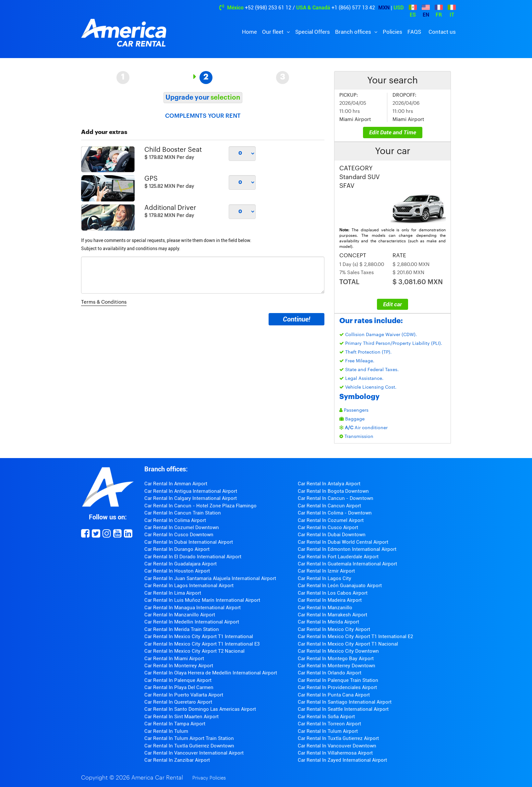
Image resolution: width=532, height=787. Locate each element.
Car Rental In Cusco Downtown (179, 535)
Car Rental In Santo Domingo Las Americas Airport (200, 709)
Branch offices (354, 32)
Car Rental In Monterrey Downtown (337, 666)
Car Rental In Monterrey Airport (179, 666)
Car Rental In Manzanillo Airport (180, 615)
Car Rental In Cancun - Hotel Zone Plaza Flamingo (200, 506)
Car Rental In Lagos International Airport (189, 586)
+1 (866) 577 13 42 (353, 8)
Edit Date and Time (393, 132)
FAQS (414, 32)
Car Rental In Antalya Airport (329, 484)
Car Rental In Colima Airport (175, 520)
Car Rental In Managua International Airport (193, 608)
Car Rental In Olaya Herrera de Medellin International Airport (211, 673)
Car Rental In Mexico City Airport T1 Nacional (348, 644)
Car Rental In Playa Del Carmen (179, 687)
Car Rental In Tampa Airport (175, 724)
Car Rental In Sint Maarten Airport (181, 717)
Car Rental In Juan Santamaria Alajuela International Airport (210, 578)
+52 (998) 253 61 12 (268, 8)
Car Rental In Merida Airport (328, 622)
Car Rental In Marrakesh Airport (332, 615)
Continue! (296, 319)
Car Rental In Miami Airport (174, 659)
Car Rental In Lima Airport (173, 593)
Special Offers (313, 32)
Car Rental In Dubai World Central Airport (343, 542)
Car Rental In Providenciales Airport (337, 687)
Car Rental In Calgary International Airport (191, 498)
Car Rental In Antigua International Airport (191, 491)
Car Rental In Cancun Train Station (183, 513)
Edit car (393, 304)
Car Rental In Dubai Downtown (332, 535)
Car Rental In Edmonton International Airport (347, 549)
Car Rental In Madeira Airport (330, 600)
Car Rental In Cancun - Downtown (336, 498)
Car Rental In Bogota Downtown (333, 491)
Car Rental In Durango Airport (177, 549)
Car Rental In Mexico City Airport (334, 629)
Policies (393, 32)
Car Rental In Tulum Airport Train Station (189, 738)
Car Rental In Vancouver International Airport (194, 753)
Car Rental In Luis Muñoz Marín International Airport (202, 600)
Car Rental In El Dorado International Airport (193, 557)
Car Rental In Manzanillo (325, 608)
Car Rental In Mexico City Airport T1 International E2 (355, 636)
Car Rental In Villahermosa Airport (335, 753)
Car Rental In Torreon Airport (329, 724)
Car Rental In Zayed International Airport (342, 760)
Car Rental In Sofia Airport (326, 717)
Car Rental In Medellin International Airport (192, 622)
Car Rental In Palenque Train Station (338, 680)
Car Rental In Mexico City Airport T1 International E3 (202, 644)
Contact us (442, 32)
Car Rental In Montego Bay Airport (336, 659)
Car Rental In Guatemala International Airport (347, 564)
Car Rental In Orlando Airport (330, 673)
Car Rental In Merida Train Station (182, 629)
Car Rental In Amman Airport (176, 484)
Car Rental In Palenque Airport (178, 680)
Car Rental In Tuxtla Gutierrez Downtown (189, 746)
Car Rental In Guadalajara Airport (181, 564)
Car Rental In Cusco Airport (328, 527)
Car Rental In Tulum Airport (328, 731)
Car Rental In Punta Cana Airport (334, 695)
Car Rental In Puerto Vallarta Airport (184, 695)
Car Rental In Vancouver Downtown (337, 746)
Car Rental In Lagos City (325, 578)
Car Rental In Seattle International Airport (343, 709)
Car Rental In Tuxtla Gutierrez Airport (338, 738)
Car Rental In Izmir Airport (326, 571)
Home (249, 32)
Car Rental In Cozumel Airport (331, 520)
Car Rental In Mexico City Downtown (338, 651)
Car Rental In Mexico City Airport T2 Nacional (194, 651)
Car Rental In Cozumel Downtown (182, 527)
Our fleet (273, 32)
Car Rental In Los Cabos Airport (333, 593)
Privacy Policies (209, 778)
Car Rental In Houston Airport (177, 571)
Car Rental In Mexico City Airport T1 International (199, 636)
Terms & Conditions (104, 302)
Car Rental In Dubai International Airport (189, 542)
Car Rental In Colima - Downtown (335, 513)
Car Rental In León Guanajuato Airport (340, 586)
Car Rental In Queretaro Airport (178, 702)
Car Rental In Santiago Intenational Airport (345, 702)
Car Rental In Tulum (166, 731)
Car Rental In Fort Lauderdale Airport (338, 557)
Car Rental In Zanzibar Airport (177, 760)
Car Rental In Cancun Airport (329, 506)
